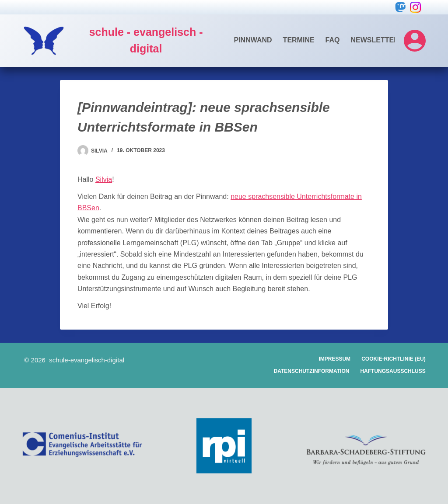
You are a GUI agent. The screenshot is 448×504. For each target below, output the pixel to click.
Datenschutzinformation (312, 371)
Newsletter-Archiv (390, 40)
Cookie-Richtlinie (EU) (394, 359)
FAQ (333, 40)
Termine (299, 40)
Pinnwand (253, 40)
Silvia (104, 179)
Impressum (334, 359)
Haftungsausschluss (393, 371)
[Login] (415, 41)
